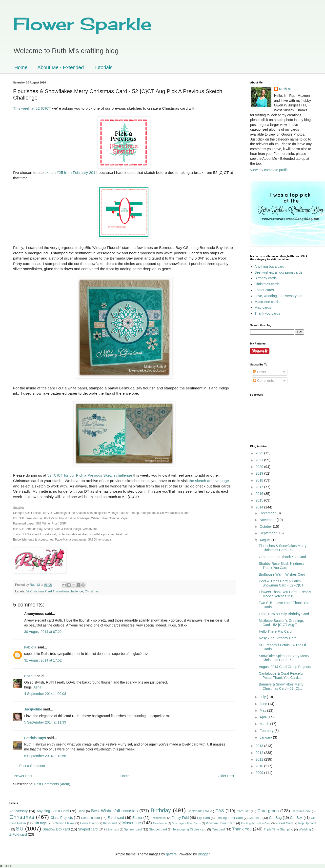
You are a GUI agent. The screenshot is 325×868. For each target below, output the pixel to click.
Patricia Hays (35, 738)
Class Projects (62, 818)
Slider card (112, 829)
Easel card (116, 818)
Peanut (30, 676)
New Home (160, 823)
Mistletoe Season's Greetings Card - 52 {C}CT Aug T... (281, 623)
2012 (260, 753)
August (265, 540)
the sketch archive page (209, 481)
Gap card (255, 818)
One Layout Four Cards (186, 823)
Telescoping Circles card (189, 829)
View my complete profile (269, 170)
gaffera (171, 854)
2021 (260, 460)
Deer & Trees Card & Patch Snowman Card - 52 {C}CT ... (283, 583)
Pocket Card (284, 823)
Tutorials (103, 67)
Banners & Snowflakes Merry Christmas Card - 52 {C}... (281, 686)
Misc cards (263, 307)
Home (21, 67)
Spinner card (133, 829)
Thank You (242, 829)
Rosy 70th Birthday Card (278, 638)
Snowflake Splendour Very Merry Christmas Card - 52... (284, 658)
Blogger (204, 854)
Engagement (158, 818)
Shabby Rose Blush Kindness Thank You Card (282, 566)
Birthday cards (266, 278)
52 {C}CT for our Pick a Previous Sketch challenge (90, 475)
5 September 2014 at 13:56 (45, 756)
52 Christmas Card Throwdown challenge (54, 591)
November (268, 520)
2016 (260, 494)
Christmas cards (267, 284)
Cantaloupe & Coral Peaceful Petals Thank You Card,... (281, 676)
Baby (81, 811)
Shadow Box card (56, 829)
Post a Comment (32, 766)
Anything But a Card (53, 811)
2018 (260, 480)
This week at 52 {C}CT (32, 108)
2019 (260, 473)
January (266, 737)
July (263, 697)
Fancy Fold (180, 818)
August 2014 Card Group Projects (285, 667)
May (263, 710)
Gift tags (40, 823)
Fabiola (30, 647)
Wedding (305, 829)
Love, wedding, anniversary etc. (279, 296)
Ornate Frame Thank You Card (282, 557)
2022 (260, 453)
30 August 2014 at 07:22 (43, 632)
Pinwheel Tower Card (220, 823)
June (264, 704)
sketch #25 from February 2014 (71, 172)
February (267, 731)
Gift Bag (275, 818)
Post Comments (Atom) (52, 784)
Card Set (243, 811)
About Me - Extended (61, 67)
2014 (260, 507)
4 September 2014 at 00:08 (45, 694)
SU (20, 829)
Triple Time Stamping (278, 829)
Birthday (161, 810)
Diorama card (90, 818)
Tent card (218, 829)
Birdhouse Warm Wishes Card (282, 574)
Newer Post (23, 776)
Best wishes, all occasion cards (279, 272)
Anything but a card (270, 266)
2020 (260, 467)
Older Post (226, 776)
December (268, 513)
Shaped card (88, 829)
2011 (260, 759)
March (265, 724)
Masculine (132, 823)
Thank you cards (267, 313)
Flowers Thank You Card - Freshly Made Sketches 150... (285, 594)
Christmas (92, 591)
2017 (260, 487)
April (264, 717)
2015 (260, 500)
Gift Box (296, 818)
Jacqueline (33, 709)
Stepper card (158, 829)
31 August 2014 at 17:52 (43, 660)
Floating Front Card (229, 818)
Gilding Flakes (64, 823)
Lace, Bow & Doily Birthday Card (284, 614)
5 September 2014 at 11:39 (45, 722)
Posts (259, 372)
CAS (220, 811)
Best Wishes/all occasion (114, 811)
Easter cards (264, 290)
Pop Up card (307, 823)
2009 (260, 773)
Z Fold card (18, 834)
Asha (37, 687)
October (266, 526)
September (268, 533)
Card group (268, 811)
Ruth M (285, 89)
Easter (137, 818)
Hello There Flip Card (275, 631)
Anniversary (19, 811)
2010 (260, 766)
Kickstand (110, 823)
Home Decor (89, 823)
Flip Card (203, 818)
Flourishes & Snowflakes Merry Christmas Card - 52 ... (283, 548)
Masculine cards (267, 302)
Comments (264, 381)
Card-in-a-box (301, 811)
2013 (260, 746)
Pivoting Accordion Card (256, 823)
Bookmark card (198, 811)
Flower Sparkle (82, 24)
